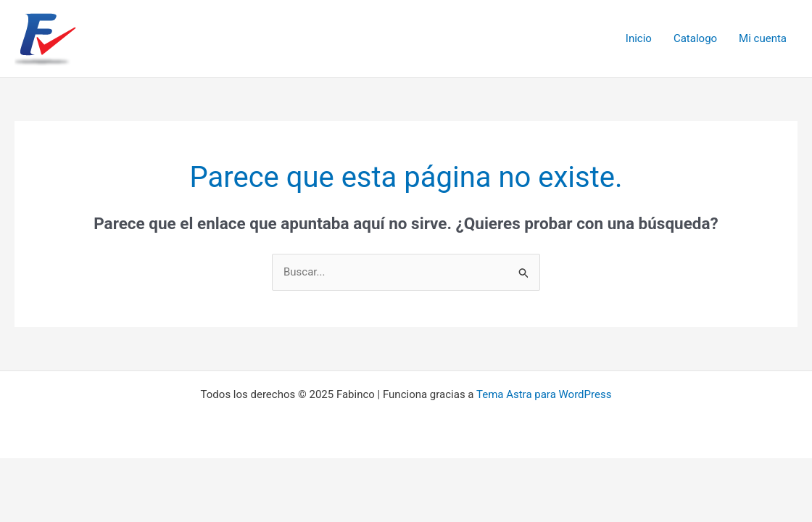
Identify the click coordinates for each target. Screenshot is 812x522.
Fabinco (132, 38)
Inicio (639, 38)
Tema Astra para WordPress (544, 394)
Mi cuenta (763, 38)
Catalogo (695, 38)
